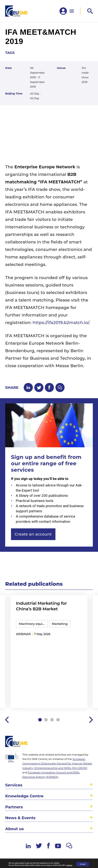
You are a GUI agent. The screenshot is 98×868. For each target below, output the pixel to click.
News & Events (20, 818)
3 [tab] (52, 720)
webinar (23, 634)
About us (14, 829)
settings (69, 865)
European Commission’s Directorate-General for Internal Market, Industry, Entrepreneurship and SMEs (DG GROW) (57, 763)
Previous (7, 720)
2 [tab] (46, 720)
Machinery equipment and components (33, 624)
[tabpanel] (49, 652)
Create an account (33, 534)
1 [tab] (40, 720)
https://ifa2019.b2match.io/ (61, 323)
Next (91, 720)
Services (14, 785)
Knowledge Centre (24, 796)
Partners (14, 807)
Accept (83, 864)
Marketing (60, 624)
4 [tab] (58, 720)
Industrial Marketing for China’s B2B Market (41, 606)
